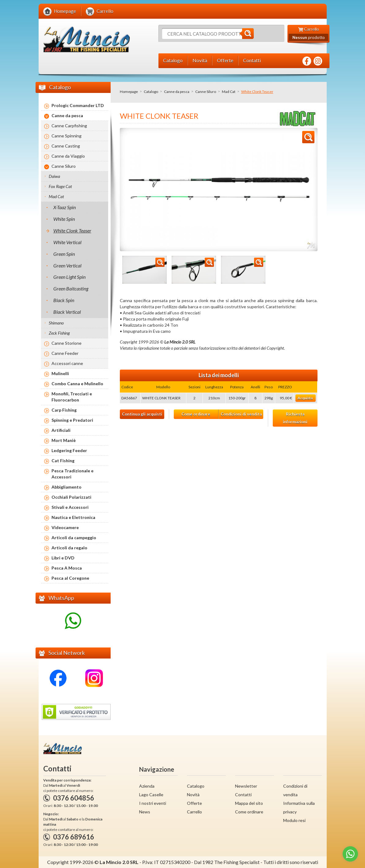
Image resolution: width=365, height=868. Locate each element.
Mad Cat (229, 92)
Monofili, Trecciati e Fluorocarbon (72, 397)
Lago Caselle (151, 795)
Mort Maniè (64, 440)
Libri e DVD (63, 558)
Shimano (56, 323)
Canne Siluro (206, 92)
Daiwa (54, 176)
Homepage (129, 92)
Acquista (305, 398)
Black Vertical (67, 312)
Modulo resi (294, 820)
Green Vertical (67, 265)
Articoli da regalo (69, 548)
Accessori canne (67, 363)
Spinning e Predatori (72, 420)
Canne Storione (67, 343)
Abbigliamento (67, 487)
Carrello (194, 812)
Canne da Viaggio (68, 156)
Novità (193, 795)
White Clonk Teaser (72, 230)
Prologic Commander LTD (78, 105)
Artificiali (61, 430)
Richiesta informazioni (295, 418)
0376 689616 (74, 837)
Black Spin (64, 300)
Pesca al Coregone (70, 578)
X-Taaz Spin (65, 207)
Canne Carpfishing (69, 126)
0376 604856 (74, 798)
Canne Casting (66, 146)
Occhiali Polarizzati (71, 497)
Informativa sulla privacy (299, 807)
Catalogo (151, 92)
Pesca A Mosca (67, 568)
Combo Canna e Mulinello (77, 384)
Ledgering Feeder (69, 450)
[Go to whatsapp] (350, 854)
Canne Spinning (67, 136)
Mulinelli (60, 373)
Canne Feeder (65, 353)
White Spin (64, 219)
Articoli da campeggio (74, 538)
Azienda (147, 786)
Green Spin (64, 254)
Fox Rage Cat (60, 186)
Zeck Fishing (59, 333)
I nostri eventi (153, 803)
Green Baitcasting (71, 288)
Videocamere (65, 527)
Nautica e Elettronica (73, 517)
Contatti (243, 795)
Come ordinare (196, 414)
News (145, 812)
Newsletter (246, 786)
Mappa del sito (249, 803)
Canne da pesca (177, 92)
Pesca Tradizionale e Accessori (72, 474)
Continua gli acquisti (142, 414)
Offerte (194, 803)
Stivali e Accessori (70, 507)
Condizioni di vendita (241, 414)
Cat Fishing (63, 461)
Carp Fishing (64, 410)
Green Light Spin (69, 277)
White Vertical (67, 242)
